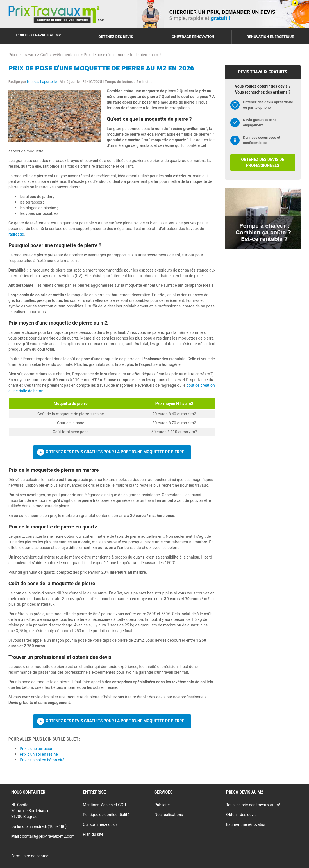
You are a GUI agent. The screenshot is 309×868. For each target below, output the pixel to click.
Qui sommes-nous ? (100, 825)
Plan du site (93, 834)
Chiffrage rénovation (193, 37)
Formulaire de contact (30, 856)
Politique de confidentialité (106, 815)
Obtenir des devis (241, 815)
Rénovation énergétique (270, 37)
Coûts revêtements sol (60, 55)
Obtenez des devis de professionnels (263, 163)
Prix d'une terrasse (36, 749)
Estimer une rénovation (246, 825)
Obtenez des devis (116, 37)
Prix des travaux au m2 (39, 35)
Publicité (162, 805)
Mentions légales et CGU (104, 805)
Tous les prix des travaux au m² (253, 805)
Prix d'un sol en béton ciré (42, 760)
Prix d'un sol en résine (39, 754)
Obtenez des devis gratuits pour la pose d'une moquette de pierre (115, 452)
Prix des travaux (22, 55)
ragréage (16, 234)
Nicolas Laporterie (42, 82)
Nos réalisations (169, 815)
